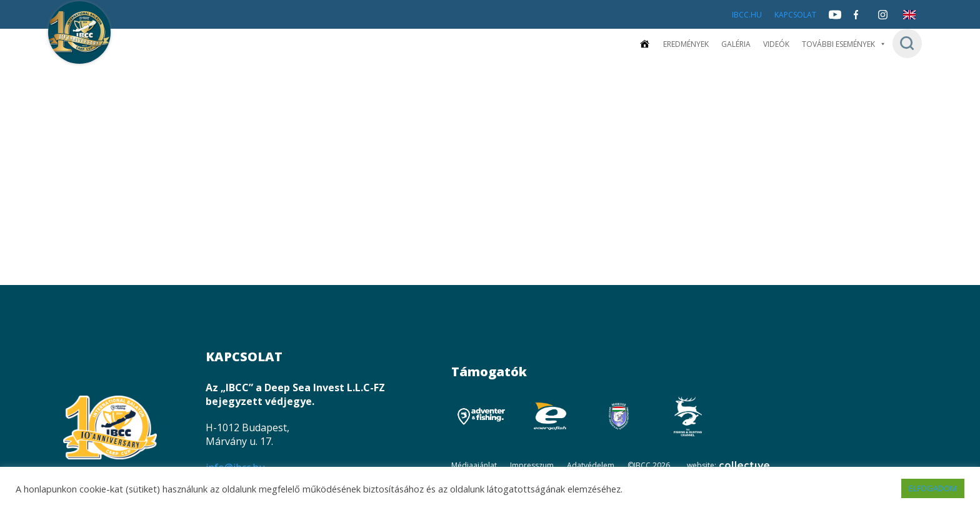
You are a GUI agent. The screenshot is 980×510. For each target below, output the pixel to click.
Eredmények (686, 44)
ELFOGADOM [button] (933, 488)
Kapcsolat (795, 15)
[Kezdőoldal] (644, 44)
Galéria (736, 44)
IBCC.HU (747, 15)
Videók (776, 44)
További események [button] (844, 44)
